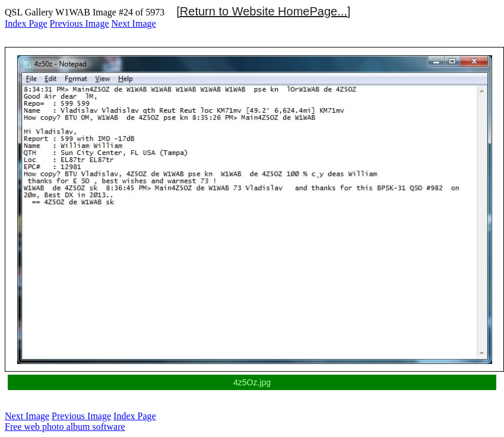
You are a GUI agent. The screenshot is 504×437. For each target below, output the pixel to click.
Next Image (134, 23)
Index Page (26, 23)
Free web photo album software (65, 427)
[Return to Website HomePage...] (263, 11)
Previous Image (80, 23)
